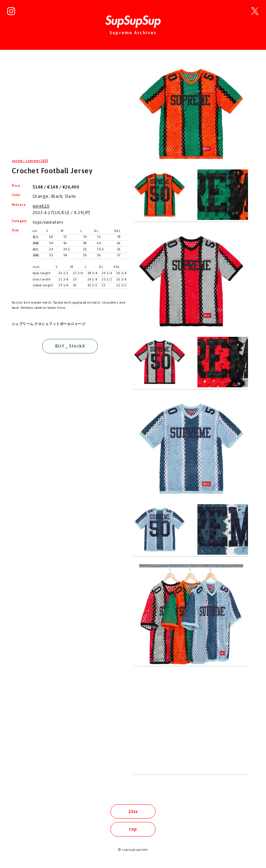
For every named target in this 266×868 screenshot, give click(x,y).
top (133, 829)
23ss (133, 811)
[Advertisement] (70, 109)
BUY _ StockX (70, 346)
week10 (41, 206)
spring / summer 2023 (30, 161)
